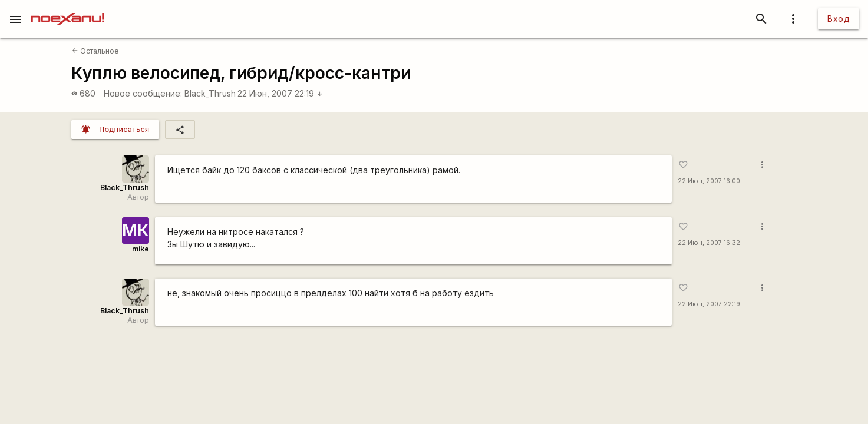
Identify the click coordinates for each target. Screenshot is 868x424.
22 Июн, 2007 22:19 (280, 93)
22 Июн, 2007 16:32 (709, 243)
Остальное (95, 51)
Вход (839, 19)
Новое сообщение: (143, 93)
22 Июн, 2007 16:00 (709, 181)
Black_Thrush (210, 93)
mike (141, 249)
